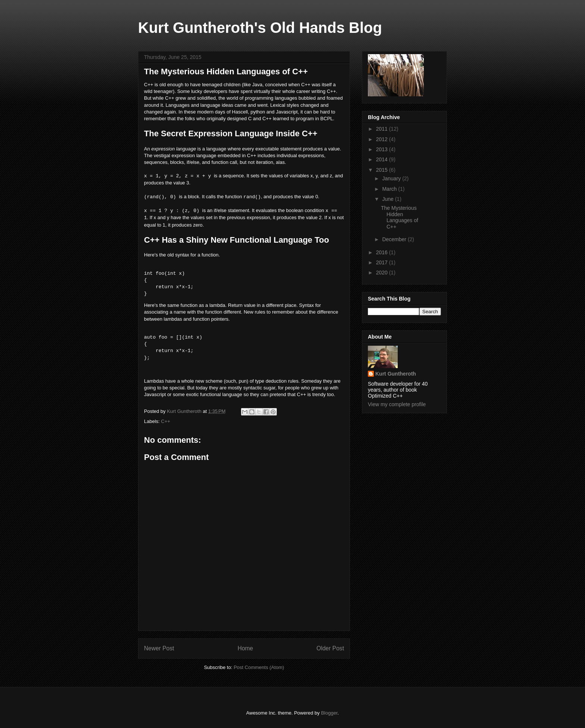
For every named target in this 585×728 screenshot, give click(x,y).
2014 (383, 159)
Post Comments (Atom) (259, 667)
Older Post (330, 648)
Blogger (329, 713)
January (392, 178)
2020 (383, 273)
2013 (383, 149)
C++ (166, 421)
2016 (383, 252)
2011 (383, 129)
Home (245, 648)
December (395, 239)
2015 (383, 170)
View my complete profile (397, 404)
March (390, 189)
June (388, 199)
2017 (383, 262)
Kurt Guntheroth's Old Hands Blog (260, 28)
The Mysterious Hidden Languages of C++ (400, 217)
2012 (383, 139)
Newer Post (159, 648)
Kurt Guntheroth (396, 374)
